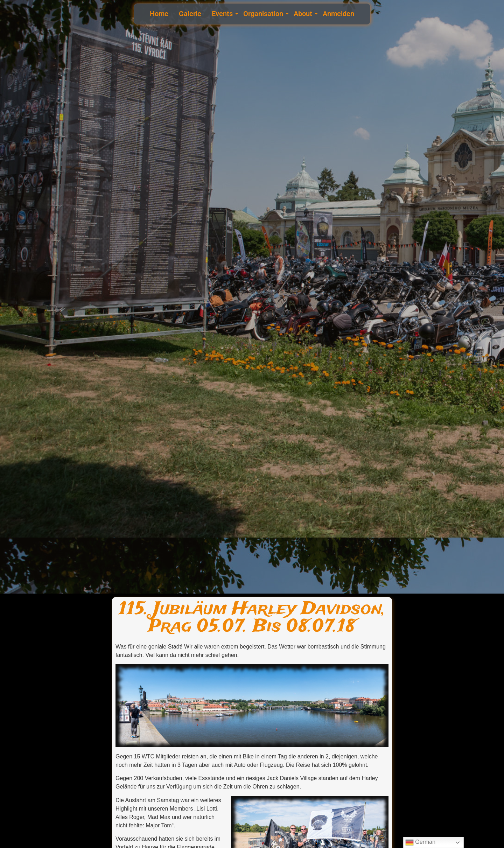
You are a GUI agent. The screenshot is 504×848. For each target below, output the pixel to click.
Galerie (190, 14)
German (420, 842)
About (304, 14)
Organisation (264, 14)
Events (223, 14)
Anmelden (338, 14)
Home (159, 14)
